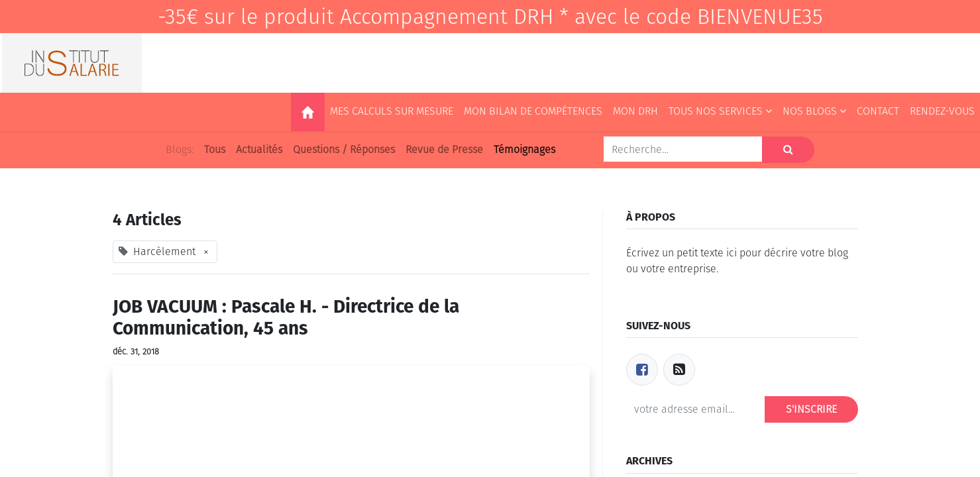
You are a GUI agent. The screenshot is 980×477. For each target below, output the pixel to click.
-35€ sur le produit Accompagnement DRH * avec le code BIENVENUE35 (490, 17)
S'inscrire (811, 409)
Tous (215, 149)
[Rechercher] (788, 150)
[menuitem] (308, 112)
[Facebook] (642, 370)
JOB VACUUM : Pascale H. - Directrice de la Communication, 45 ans (286, 318)
